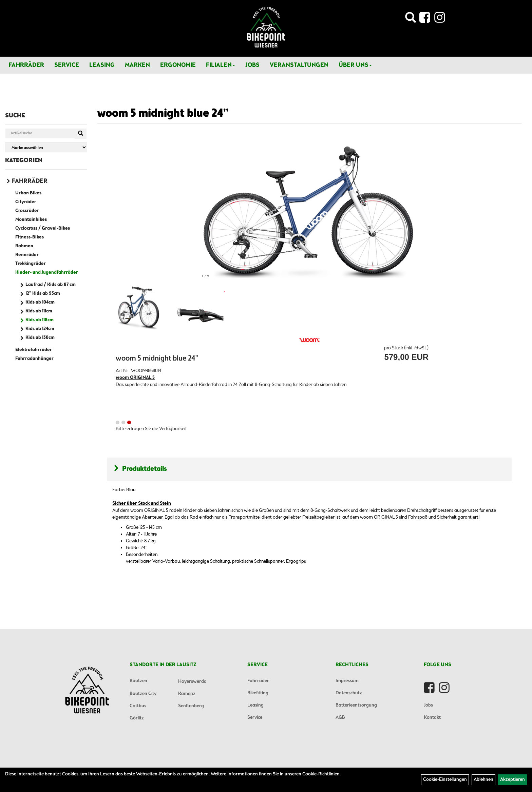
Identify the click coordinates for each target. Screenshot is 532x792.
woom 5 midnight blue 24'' (163, 114)
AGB (340, 718)
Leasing (102, 65)
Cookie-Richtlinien (321, 774)
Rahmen (24, 246)
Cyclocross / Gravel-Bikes (43, 228)
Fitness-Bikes (30, 237)
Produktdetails (140, 469)
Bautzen (138, 681)
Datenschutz (349, 693)
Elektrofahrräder (34, 350)
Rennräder (27, 255)
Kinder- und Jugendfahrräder (47, 273)
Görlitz (137, 718)
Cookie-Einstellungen (445, 780)
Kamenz (187, 694)
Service (67, 65)
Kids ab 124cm (40, 329)
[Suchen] (81, 134)
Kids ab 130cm (40, 338)
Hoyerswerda (192, 682)
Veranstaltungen (299, 65)
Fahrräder (26, 65)
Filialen (221, 65)
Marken (137, 65)
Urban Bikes (28, 193)
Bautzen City (143, 694)
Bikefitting (258, 693)
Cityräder (26, 202)
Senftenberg (191, 706)
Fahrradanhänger (34, 359)
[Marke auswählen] (46, 147)
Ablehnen (483, 780)
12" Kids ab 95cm (43, 294)
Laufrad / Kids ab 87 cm (51, 285)
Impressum (347, 681)
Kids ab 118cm (40, 320)
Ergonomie (178, 65)
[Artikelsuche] (411, 20)
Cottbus (138, 706)
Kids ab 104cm (40, 302)
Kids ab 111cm (39, 311)
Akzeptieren (512, 780)
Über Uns (355, 65)
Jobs (252, 65)
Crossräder (27, 211)
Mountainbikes (31, 220)
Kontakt (432, 718)
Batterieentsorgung (356, 705)
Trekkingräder (31, 264)
